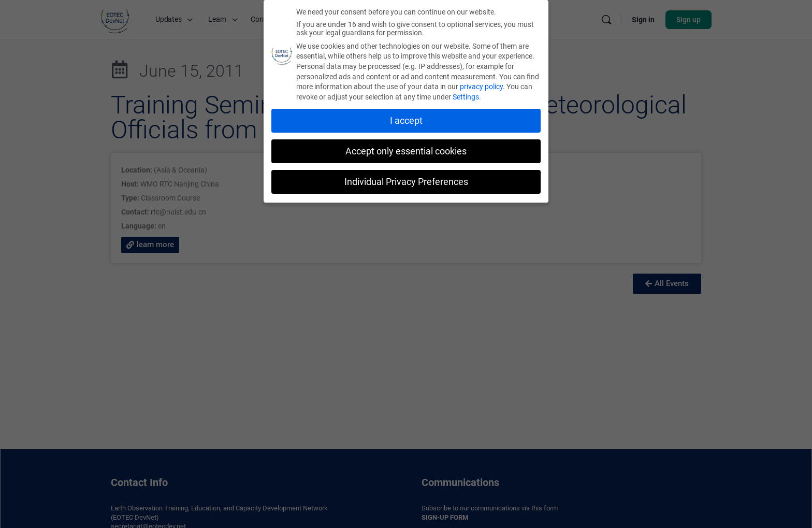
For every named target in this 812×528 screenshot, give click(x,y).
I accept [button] (406, 120)
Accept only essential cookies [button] (406, 151)
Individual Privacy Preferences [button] (406, 181)
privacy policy (481, 87)
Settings (466, 96)
